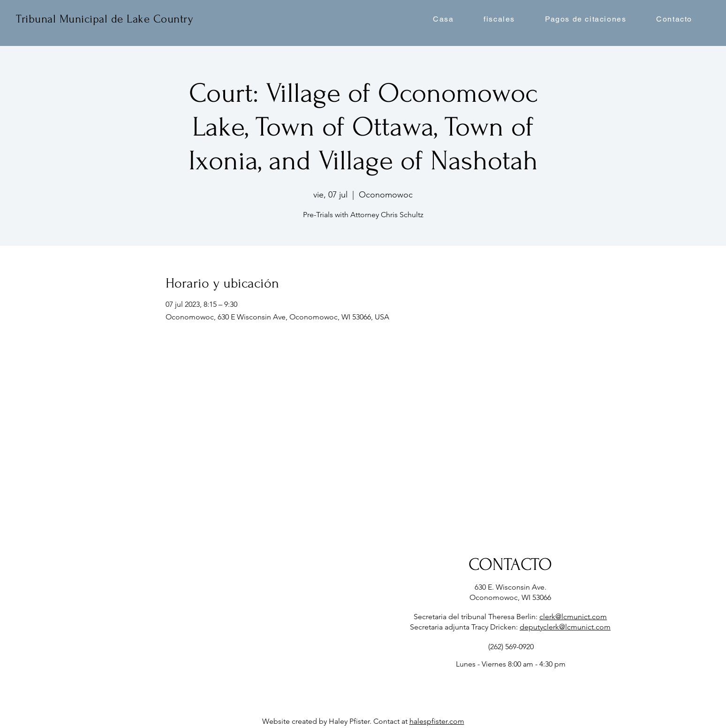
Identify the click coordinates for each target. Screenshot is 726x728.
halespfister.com (437, 721)
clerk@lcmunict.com (573, 617)
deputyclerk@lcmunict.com (565, 627)
